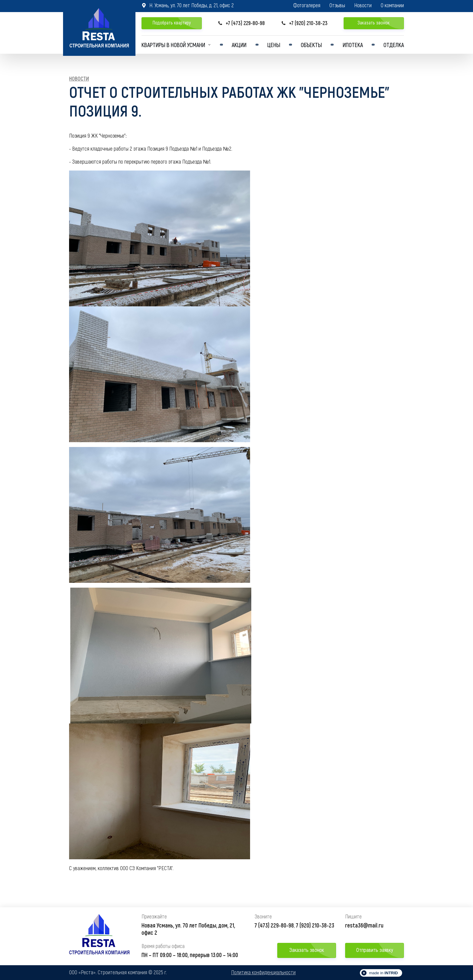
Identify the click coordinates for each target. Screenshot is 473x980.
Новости (363, 5)
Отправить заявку (375, 950)
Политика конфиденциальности (263, 972)
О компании (392, 5)
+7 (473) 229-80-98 (241, 23)
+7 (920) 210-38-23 (304, 23)
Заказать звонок (374, 22)
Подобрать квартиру (172, 22)
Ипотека (353, 45)
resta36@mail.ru (364, 925)
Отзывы (337, 5)
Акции (239, 45)
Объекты (311, 45)
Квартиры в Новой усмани (173, 45)
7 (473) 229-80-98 (274, 925)
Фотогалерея (307, 5)
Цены (274, 45)
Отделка (394, 45)
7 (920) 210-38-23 (315, 925)
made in (383, 973)
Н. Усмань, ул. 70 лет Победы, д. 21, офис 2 (188, 5)
